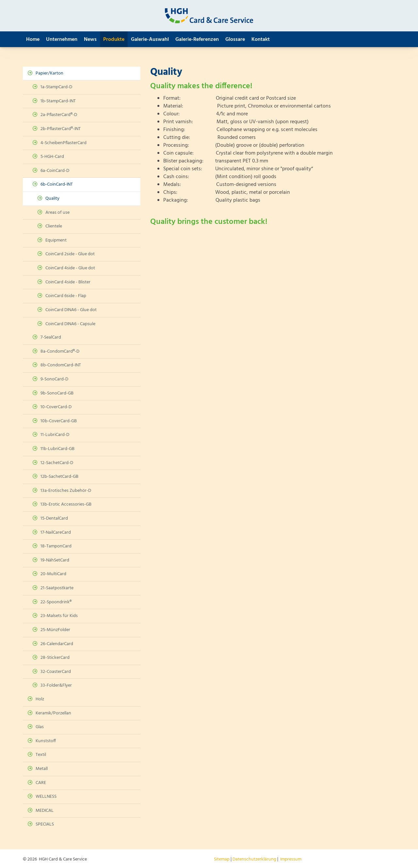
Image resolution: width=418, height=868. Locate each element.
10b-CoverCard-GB (59, 421)
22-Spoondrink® (56, 602)
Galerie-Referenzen (197, 40)
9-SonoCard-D (54, 379)
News (90, 40)
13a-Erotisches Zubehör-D (66, 491)
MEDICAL (45, 811)
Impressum (291, 859)
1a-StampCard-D (56, 87)
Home (33, 40)
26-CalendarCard (57, 644)
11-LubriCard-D (55, 435)
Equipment (56, 240)
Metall (42, 769)
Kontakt (261, 40)
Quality (52, 199)
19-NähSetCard (55, 560)
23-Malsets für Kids (59, 616)
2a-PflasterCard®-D (59, 115)
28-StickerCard (55, 658)
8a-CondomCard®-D (60, 351)
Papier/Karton (49, 73)
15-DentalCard (54, 518)
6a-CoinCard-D (55, 171)
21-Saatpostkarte (57, 588)
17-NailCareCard (56, 533)
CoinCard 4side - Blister (68, 282)
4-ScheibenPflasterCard (64, 143)
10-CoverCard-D (56, 407)
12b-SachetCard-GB (59, 477)
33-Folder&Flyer (56, 685)
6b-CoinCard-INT (57, 184)
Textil (41, 755)
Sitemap (222, 859)
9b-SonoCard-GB (57, 393)
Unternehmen (62, 40)
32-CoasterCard (56, 672)
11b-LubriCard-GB (57, 449)
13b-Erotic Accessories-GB (66, 504)
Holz (40, 699)
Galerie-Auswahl (150, 40)
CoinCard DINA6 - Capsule (70, 324)
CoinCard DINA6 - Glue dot (71, 310)
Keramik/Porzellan (53, 713)
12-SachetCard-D (57, 463)
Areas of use (57, 213)
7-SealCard (51, 337)
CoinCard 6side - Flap (66, 296)
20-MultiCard (53, 574)
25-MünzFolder (55, 630)
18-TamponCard (56, 546)
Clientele (54, 226)
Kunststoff (46, 741)
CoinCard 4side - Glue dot (70, 268)
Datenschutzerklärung (254, 859)
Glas (40, 727)
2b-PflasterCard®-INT (61, 129)
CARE (41, 783)
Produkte (114, 40)
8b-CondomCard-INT (61, 365)
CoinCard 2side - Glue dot (70, 254)
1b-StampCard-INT (58, 101)
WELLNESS (46, 797)
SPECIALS (45, 824)
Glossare (235, 40)
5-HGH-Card (52, 157)
